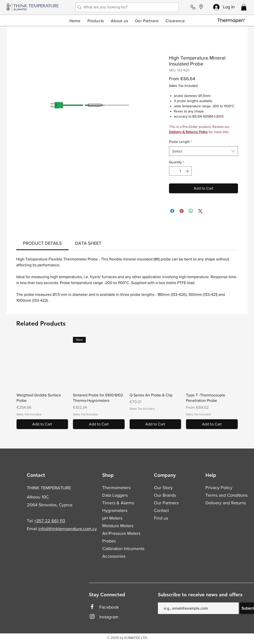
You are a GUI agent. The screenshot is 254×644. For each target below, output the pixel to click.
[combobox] (203, 151)
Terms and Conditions (227, 495)
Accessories (114, 556)
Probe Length (180, 142)
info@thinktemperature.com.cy (68, 529)
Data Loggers (115, 495)
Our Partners (166, 503)
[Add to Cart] (42, 424)
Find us (161, 518)
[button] (244, 7)
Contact (161, 510)
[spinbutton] (180, 171)
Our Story (163, 488)
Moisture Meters (118, 526)
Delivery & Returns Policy (188, 132)
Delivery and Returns (226, 503)
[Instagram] (92, 616)
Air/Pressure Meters (121, 533)
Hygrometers (115, 510)
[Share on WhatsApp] (191, 211)
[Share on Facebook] (172, 211)
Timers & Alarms (118, 503)
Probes (109, 541)
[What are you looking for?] (126, 7)
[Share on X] (200, 211)
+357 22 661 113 (50, 521)
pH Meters (112, 518)
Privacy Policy (219, 488)
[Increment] (188, 171)
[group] (127, 383)
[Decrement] (173, 171)
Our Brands (165, 495)
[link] (42, 243)
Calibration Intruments (123, 549)
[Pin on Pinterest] (182, 211)
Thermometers (116, 488)
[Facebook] (92, 607)
